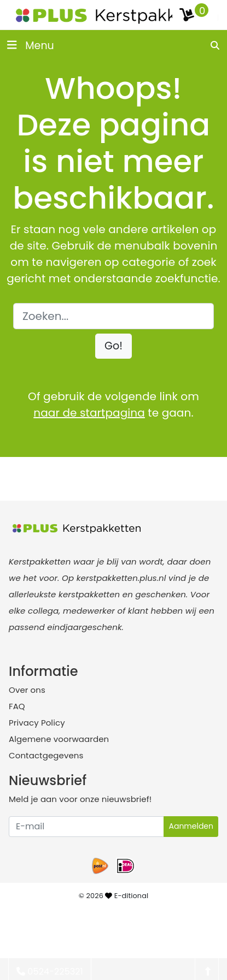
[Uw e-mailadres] (86, 827)
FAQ (17, 706)
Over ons (27, 690)
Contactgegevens (46, 755)
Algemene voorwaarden (59, 739)
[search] (216, 45)
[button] (113, 346)
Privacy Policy (37, 723)
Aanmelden (191, 826)
